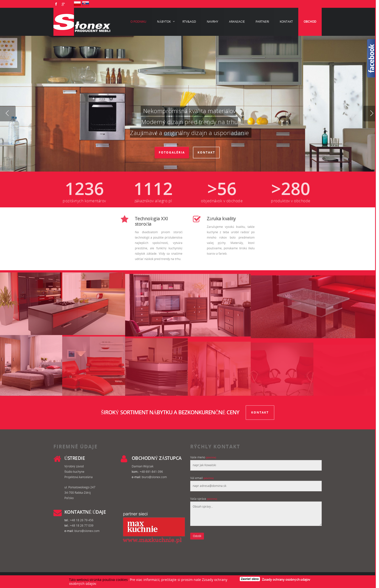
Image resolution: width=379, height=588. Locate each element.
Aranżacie (237, 22)
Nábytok (166, 22)
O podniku (138, 22)
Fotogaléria (172, 152)
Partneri (262, 22)
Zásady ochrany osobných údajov (286, 579)
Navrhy (213, 22)
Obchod (310, 22)
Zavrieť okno (250, 579)
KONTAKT (260, 412)
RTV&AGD (189, 22)
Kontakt (286, 22)
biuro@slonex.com (154, 477)
